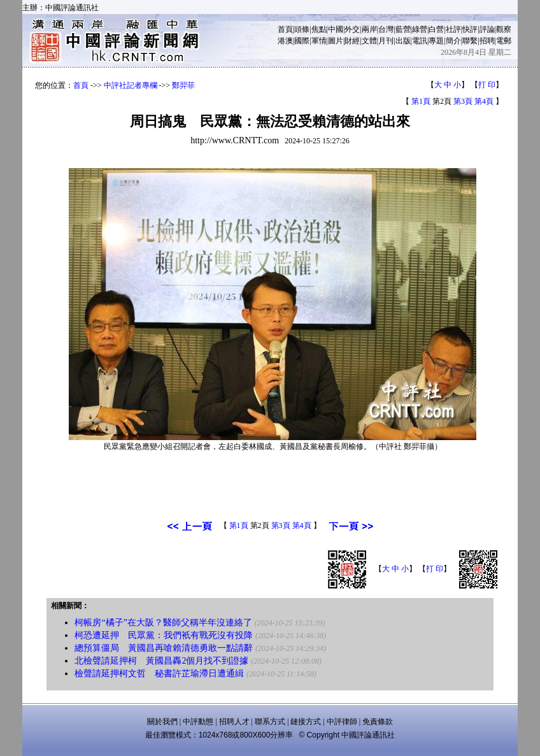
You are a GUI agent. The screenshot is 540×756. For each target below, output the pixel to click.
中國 (336, 29)
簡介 (453, 41)
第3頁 (463, 101)
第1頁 (421, 101)
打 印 (487, 85)
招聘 (487, 41)
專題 (436, 41)
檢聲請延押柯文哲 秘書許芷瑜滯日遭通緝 (159, 674)
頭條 (302, 29)
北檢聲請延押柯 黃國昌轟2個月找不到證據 (161, 661)
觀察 (504, 29)
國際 (302, 41)
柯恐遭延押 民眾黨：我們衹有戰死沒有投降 (164, 635)
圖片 (336, 41)
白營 (436, 29)
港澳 (285, 41)
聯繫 (470, 41)
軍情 (319, 41)
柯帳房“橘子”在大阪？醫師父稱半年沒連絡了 (163, 623)
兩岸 (369, 29)
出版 (403, 41)
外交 (352, 29)
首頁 (285, 29)
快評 (470, 29)
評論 (487, 29)
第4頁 (484, 101)
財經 (352, 41)
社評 (453, 29)
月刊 (386, 41)
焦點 (319, 29)
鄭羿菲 (183, 85)
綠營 (420, 29)
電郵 (504, 41)
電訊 (420, 41)
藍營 (403, 29)
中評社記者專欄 (131, 85)
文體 (369, 41)
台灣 (386, 29)
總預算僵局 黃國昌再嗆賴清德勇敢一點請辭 (164, 648)
